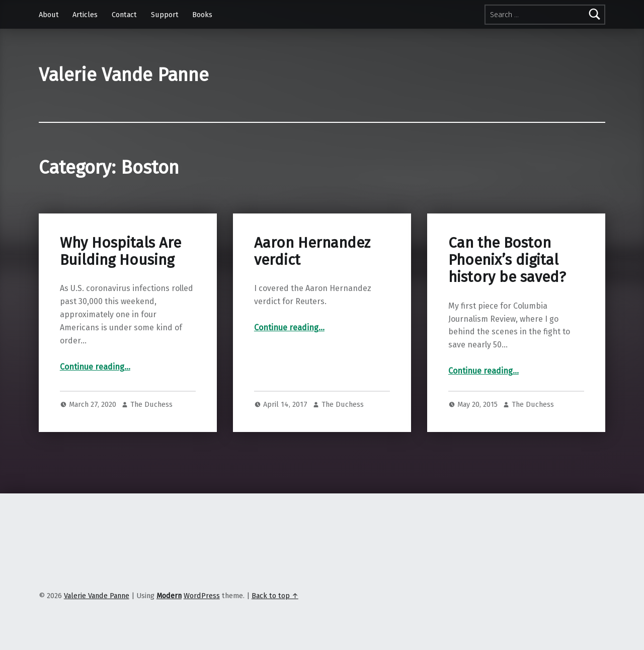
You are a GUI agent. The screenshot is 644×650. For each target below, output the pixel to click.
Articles (85, 15)
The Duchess (151, 404)
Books (202, 15)
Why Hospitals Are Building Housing (120, 251)
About (49, 15)
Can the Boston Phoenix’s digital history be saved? (507, 260)
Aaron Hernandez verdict (312, 251)
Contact (124, 15)
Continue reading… (95, 367)
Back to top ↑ (275, 596)
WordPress (202, 596)
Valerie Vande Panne (124, 75)
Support (165, 15)
